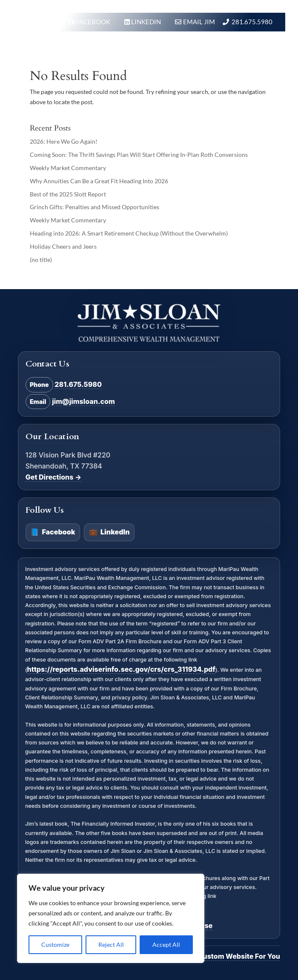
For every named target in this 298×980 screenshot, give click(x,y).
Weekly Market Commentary (68, 168)
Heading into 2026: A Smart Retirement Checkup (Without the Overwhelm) (129, 233)
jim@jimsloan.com (83, 401)
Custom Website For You (239, 956)
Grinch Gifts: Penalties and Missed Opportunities (95, 207)
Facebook (53, 532)
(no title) (41, 260)
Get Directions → (53, 477)
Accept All (166, 944)
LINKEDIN (147, 22)
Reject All (111, 944)
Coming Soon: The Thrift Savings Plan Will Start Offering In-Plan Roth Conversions (139, 155)
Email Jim (199, 22)
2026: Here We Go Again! (64, 141)
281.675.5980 (252, 22)
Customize (55, 944)
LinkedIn (109, 532)
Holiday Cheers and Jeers (63, 246)
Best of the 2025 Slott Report (68, 194)
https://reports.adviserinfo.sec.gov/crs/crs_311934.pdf (121, 669)
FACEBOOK (94, 22)
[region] (111, 918)
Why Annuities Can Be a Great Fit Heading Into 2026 (99, 181)
